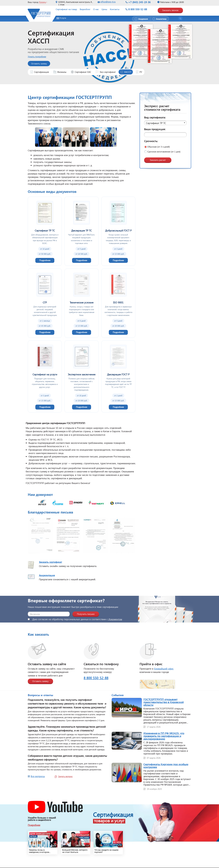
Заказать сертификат (50, 562)
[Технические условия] (81, 303)
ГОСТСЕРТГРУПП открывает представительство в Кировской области (164, 702)
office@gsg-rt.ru (108, 2)
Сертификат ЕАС (83, 72)
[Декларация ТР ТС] (81, 231)
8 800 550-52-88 (138, 9)
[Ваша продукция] (165, 135)
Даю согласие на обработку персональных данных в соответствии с (75, 619)
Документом (115, 619)
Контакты (115, 9)
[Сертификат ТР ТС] (45, 231)
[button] (165, 123)
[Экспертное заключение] (81, 376)
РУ (141, 72)
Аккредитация (47, 575)
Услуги (63, 18)
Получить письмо (86, 614)
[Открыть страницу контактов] (157, 682)
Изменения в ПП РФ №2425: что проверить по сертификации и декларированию (164, 736)
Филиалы (62, 72)
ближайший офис (164, 669)
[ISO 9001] (118, 303)
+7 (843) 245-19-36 (139, 2)
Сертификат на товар (66, 9)
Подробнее (34, 825)
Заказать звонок (170, 10)
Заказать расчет (158, 160)
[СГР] (45, 303)
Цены (104, 9)
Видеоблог (85, 9)
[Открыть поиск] (180, 19)
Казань (43, 2)
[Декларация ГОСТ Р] (118, 376)
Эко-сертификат (108, 72)
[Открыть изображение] (40, 536)
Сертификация (41, 72)
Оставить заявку (40, 681)
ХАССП (128, 72)
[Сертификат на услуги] (45, 376)
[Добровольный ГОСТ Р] (118, 231)
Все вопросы (38, 776)
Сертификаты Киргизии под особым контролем (166, 766)
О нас (96, 9)
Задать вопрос (65, 776)
